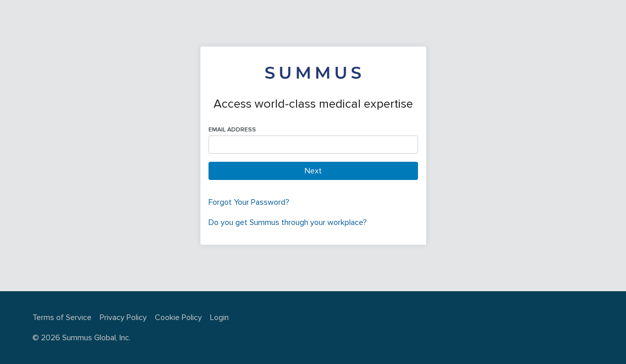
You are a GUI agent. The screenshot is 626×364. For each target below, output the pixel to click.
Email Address (232, 130)
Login (219, 317)
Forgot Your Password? (249, 202)
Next (313, 171)
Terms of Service (62, 317)
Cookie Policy (178, 317)
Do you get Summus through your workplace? (288, 222)
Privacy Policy (123, 317)
